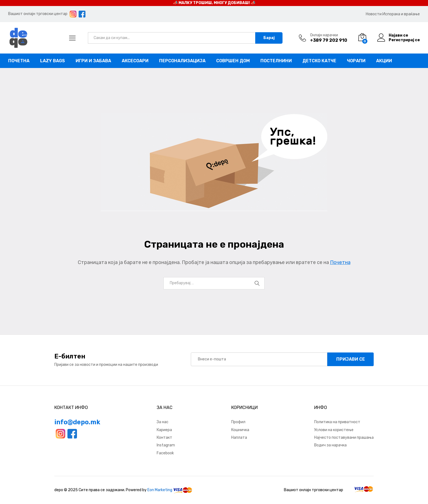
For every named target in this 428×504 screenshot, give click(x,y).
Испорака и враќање (401, 14)
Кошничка (240, 430)
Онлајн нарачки (324, 35)
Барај (269, 38)
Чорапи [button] (356, 61)
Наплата (239, 438)
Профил (238, 422)
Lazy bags (53, 61)
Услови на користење (334, 430)
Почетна (19, 61)
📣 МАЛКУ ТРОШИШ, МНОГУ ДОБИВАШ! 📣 (214, 3)
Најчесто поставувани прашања (344, 438)
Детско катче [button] (319, 61)
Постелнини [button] (276, 61)
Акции (384, 61)
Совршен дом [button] (233, 61)
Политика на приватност (337, 422)
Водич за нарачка (330, 445)
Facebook (165, 453)
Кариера (164, 430)
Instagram (166, 445)
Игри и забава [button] (93, 61)
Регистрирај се (404, 40)
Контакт (164, 438)
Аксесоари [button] (135, 61)
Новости (374, 14)
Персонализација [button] (182, 61)
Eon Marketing (160, 490)
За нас (163, 422)
